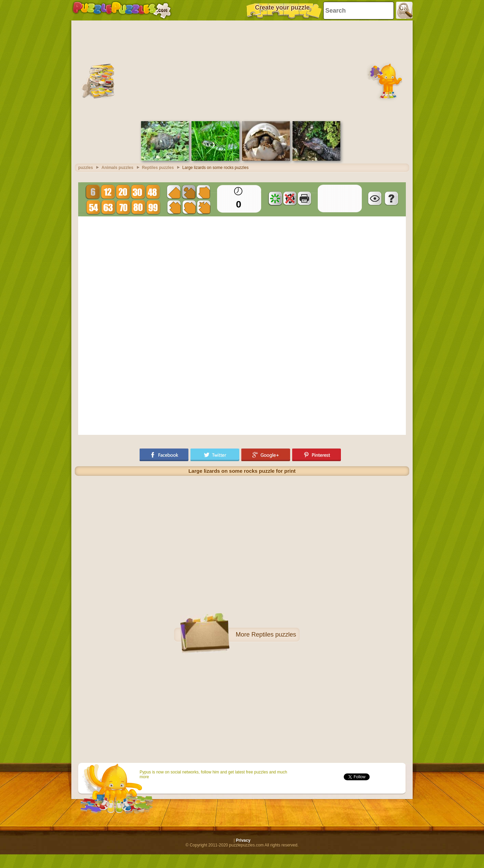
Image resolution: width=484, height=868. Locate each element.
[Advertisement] (242, 70)
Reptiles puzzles (274, 635)
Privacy (243, 840)
